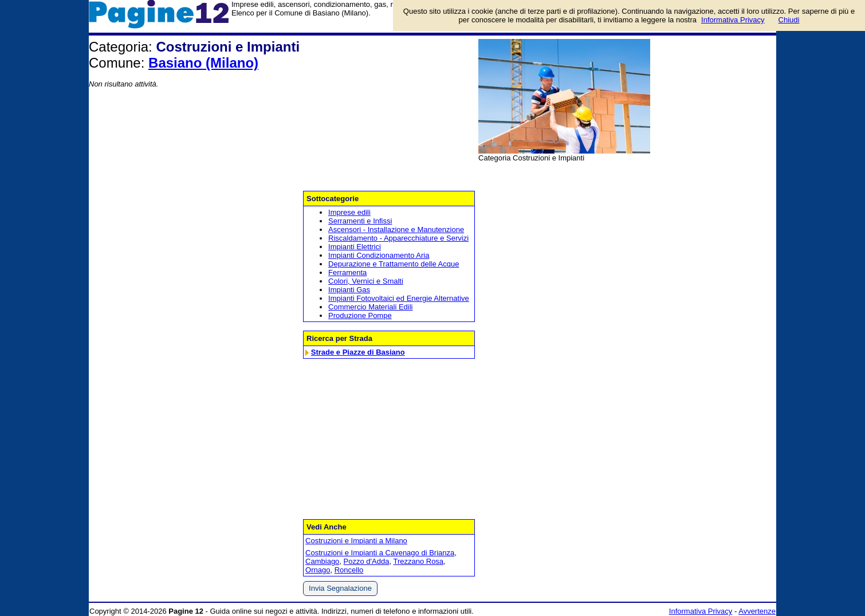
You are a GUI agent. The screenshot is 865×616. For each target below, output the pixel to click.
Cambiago (322, 561)
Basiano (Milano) (203, 63)
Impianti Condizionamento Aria (379, 255)
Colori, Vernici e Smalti (366, 281)
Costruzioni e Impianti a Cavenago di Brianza (380, 553)
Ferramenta (347, 272)
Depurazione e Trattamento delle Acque (394, 264)
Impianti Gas (349, 290)
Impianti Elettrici (355, 247)
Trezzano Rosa (418, 561)
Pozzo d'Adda (367, 561)
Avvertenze (757, 611)
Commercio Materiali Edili (370, 307)
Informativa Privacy (701, 611)
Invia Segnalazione (340, 588)
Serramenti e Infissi (360, 221)
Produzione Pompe (360, 315)
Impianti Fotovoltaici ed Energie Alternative (399, 298)
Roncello (349, 570)
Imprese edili (349, 212)
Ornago (318, 570)
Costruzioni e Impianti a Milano (356, 541)
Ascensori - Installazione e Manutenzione (396, 229)
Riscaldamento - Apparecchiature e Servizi (398, 238)
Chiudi (789, 20)
